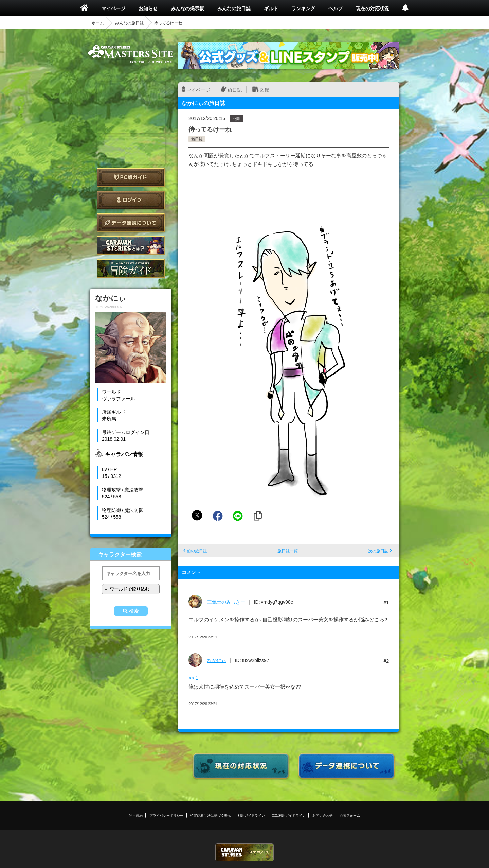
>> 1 (193, 678)
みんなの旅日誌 (234, 8)
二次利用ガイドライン (289, 815)
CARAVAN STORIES (244, 852)
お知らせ (148, 8)
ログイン (131, 200)
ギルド (271, 8)
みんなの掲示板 (187, 8)
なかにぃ (217, 660)
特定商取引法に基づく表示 (211, 815)
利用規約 (136, 815)
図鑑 (265, 90)
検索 (134, 611)
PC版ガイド (131, 177)
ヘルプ (336, 8)
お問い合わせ (323, 815)
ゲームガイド (131, 268)
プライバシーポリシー (166, 815)
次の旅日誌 (378, 551)
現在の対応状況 (373, 8)
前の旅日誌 (197, 551)
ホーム (98, 23)
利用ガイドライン (251, 815)
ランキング (303, 8)
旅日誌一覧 (288, 551)
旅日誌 (235, 90)
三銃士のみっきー (226, 602)
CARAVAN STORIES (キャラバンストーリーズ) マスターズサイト (131, 54)
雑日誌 (197, 139)
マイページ (113, 8)
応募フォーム (350, 815)
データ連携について (131, 223)
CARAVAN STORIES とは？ (131, 246)
